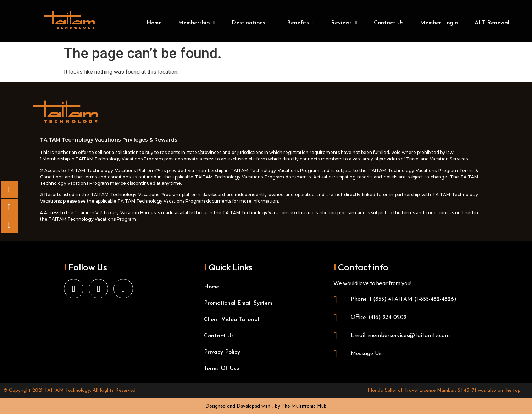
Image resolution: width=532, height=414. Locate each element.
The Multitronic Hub (304, 406)
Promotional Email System (238, 303)
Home (154, 23)
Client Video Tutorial (232, 320)
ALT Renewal (492, 23)
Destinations (251, 23)
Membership (196, 23)
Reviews (344, 23)
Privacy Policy (222, 352)
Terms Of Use (222, 369)
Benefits (301, 23)
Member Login (439, 23)
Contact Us (389, 23)
